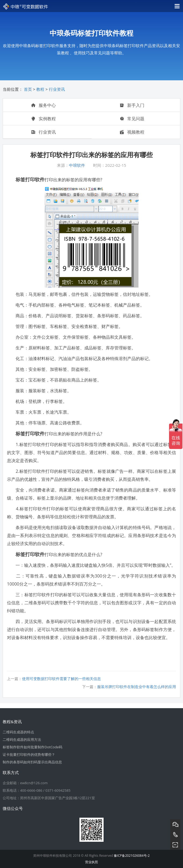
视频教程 (132, 132)
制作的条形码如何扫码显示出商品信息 (32, 762)
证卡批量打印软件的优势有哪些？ (29, 754)
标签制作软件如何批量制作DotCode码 (32, 747)
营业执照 (91, 862)
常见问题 (132, 119)
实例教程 (43, 119)
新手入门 (132, 105)
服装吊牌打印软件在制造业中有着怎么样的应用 (137, 687)
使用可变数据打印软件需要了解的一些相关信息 (61, 679)
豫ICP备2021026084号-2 (132, 856)
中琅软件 (77, 165)
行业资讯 (57, 89)
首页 (28, 89)
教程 (40, 89)
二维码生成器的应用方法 (22, 739)
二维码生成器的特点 (18, 732)
